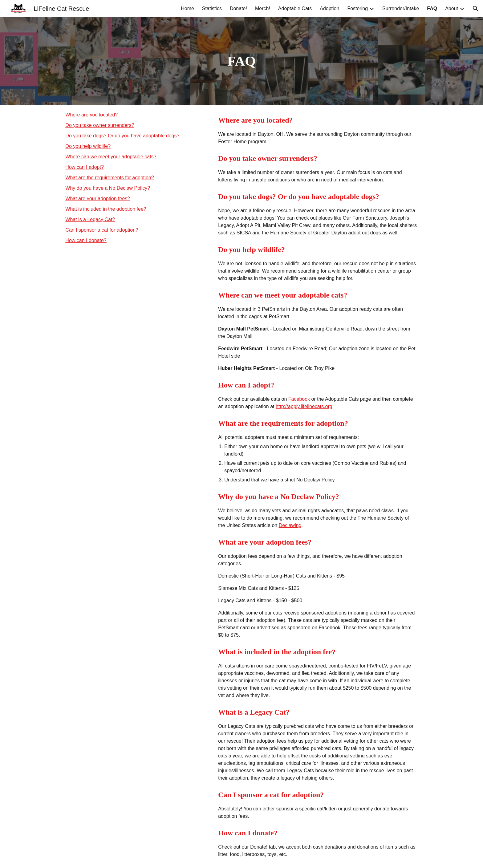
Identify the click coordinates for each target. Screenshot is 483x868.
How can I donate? (86, 240)
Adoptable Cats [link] (295, 8)
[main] (241, 61)
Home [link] (187, 8)
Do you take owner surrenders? (100, 125)
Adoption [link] (329, 8)
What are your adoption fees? (98, 199)
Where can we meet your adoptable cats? (111, 157)
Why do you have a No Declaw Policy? (108, 188)
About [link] (452, 8)
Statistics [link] (212, 8)
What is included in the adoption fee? (106, 209)
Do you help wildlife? (88, 146)
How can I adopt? (85, 167)
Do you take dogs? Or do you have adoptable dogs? (122, 136)
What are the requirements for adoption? (110, 178)
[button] (476, 9)
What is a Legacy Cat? (90, 219)
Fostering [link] (357, 8)
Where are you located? (91, 115)
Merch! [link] (263, 8)
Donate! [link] (238, 8)
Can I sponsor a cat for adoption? (102, 230)
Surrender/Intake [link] (401, 8)
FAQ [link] (432, 8)
